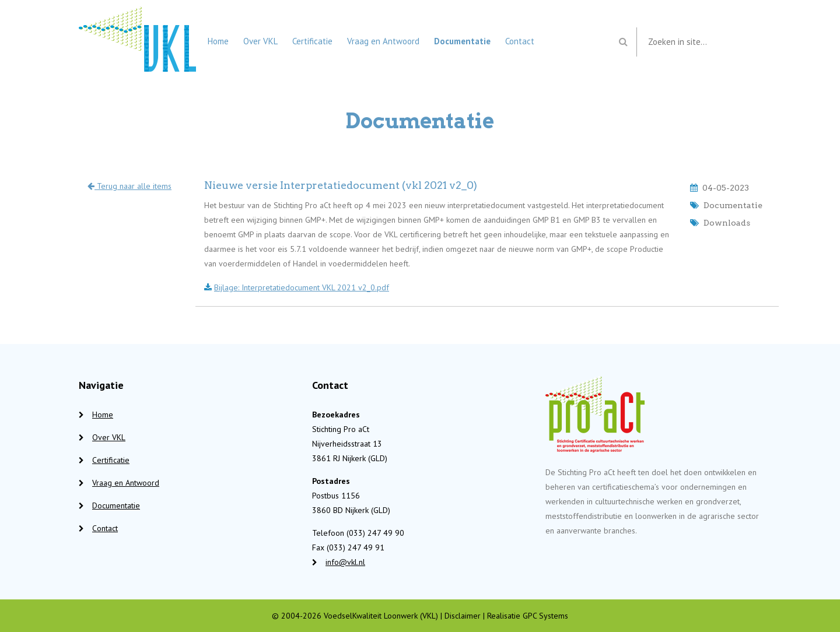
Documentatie (462, 41)
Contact (520, 41)
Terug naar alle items (129, 186)
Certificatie (312, 41)
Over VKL (260, 41)
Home (218, 41)
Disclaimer (463, 616)
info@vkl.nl (345, 562)
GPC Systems (545, 616)
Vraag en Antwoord (383, 41)
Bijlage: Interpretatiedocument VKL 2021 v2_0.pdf (302, 287)
